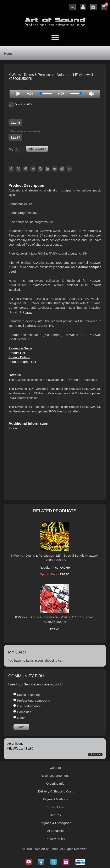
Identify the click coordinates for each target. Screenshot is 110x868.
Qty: (11, 149)
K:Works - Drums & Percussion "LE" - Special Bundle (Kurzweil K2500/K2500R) (55, 558)
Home (8, 53)
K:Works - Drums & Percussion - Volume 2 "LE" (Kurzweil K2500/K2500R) (55, 619)
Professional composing (34, 700)
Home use (24, 712)
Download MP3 (20, 105)
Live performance (29, 706)
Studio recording (28, 695)
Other (21, 718)
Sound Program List (22, 362)
